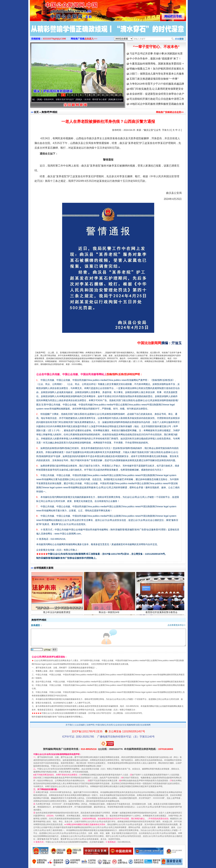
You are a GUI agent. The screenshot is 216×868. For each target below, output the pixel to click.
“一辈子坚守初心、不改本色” (156, 47)
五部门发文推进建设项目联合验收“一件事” (154, 79)
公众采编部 (80, 725)
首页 (36, 112)
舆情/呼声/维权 (49, 112)
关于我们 (69, 725)
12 (107, 95)
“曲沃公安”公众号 (152, 130)
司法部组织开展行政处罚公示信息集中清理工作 (157, 99)
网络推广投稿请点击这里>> (170, 112)
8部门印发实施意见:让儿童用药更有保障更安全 (156, 89)
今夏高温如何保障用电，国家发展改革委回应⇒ (157, 64)
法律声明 (90, 725)
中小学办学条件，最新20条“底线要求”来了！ (155, 59)
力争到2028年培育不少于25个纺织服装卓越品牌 (157, 84)
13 (112, 95)
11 (103, 95)
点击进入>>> (91, 39)
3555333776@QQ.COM (54, 39)
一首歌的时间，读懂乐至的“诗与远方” (59, 99)
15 (120, 95)
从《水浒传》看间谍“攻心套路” (95, 99)
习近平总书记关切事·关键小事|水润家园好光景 (156, 54)
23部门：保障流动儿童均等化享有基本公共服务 (157, 74)
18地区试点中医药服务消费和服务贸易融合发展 (157, 104)
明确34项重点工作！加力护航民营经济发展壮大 (157, 69)
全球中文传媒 (57, 9)
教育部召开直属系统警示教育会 (162, 612)
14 (116, 95)
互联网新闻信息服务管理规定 (81, 668)
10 (98, 95)
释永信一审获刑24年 (110, 612)
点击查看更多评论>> (176, 625)
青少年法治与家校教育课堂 (57, 612)
